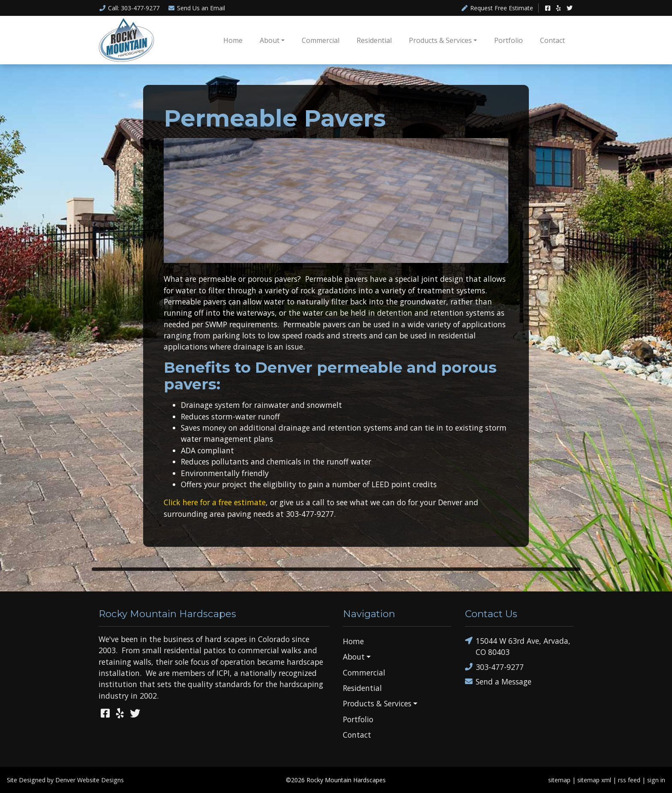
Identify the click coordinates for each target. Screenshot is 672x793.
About (270, 40)
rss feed (629, 780)
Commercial (321, 40)
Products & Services (440, 40)
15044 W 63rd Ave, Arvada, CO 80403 (518, 646)
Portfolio (508, 40)
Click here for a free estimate (215, 502)
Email (197, 8)
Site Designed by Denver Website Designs (65, 780)
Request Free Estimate (497, 8)
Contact (552, 40)
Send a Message (498, 682)
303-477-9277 (494, 667)
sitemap (559, 780)
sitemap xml (594, 780)
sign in (656, 780)
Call (129, 8)
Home (233, 40)
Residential (374, 40)
